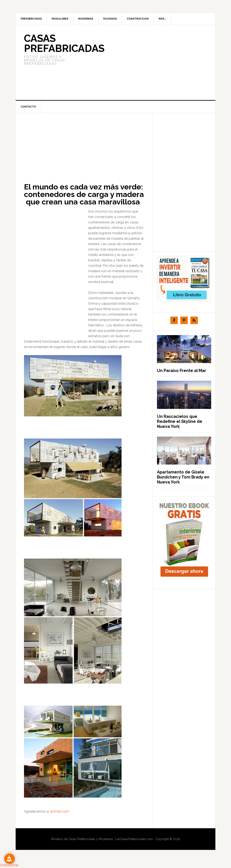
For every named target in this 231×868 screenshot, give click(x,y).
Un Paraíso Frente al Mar (182, 371)
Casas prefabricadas (64, 43)
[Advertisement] (147, 63)
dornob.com (60, 811)
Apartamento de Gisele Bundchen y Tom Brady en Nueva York (183, 477)
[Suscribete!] (9, 859)
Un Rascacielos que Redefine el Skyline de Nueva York (180, 421)
